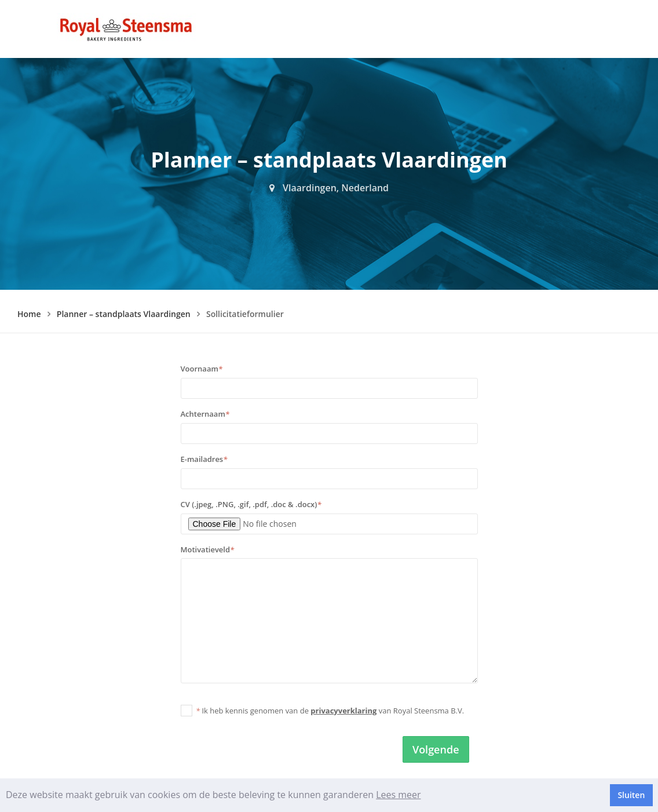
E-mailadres (204, 459)
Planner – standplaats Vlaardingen (124, 314)
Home (29, 314)
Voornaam (202, 369)
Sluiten (631, 795)
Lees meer (398, 795)
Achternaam (205, 414)
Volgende (436, 749)
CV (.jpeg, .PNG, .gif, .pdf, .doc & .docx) (251, 504)
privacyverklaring (343, 711)
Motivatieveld (208, 549)
